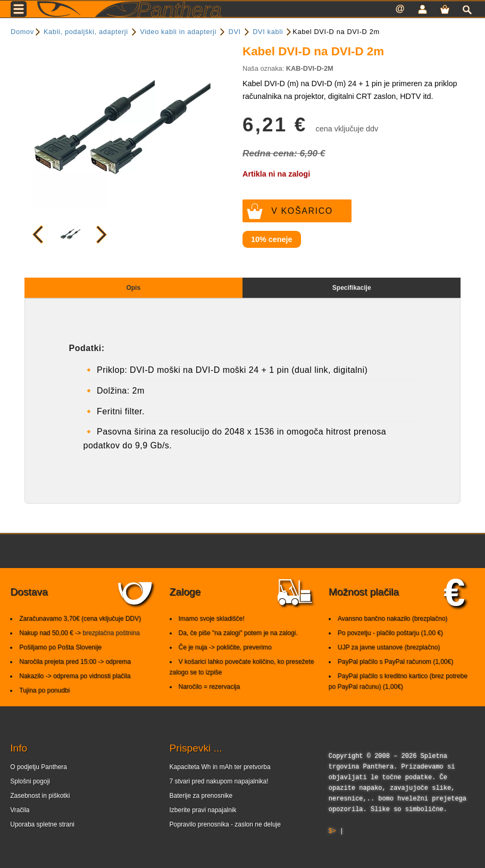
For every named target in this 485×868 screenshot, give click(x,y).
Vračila (20, 810)
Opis (133, 288)
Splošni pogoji (30, 781)
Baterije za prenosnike (201, 796)
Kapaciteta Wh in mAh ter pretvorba (220, 767)
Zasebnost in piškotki (40, 796)
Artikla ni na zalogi (276, 174)
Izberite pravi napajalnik (203, 810)
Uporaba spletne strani (42, 824)
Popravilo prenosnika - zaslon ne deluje (225, 824)
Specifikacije (352, 288)
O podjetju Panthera (39, 767)
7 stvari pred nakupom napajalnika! (219, 781)
